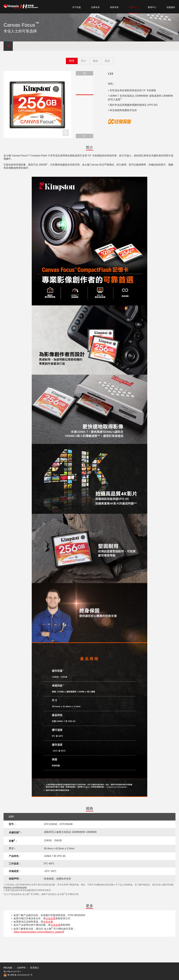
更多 (107, 61)
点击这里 (51, 918)
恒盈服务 (171, 7)
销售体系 (114, 7)
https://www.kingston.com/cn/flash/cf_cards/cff (39, 932)
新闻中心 (152, 7)
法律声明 (21, 968)
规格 (96, 61)
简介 (84, 61)
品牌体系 (95, 7)
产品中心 (133, 7)
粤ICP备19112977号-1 (12, 972)
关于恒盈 (77, 7)
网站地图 (8, 968)
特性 (72, 61)
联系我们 (35, 968)
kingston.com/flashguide (15, 887)
